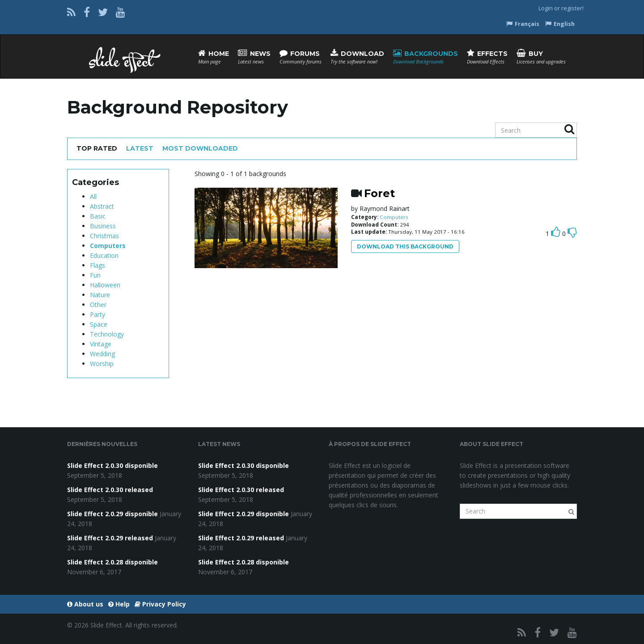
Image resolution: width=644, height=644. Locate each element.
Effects (487, 57)
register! (572, 8)
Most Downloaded (200, 148)
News (254, 57)
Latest (140, 148)
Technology (107, 334)
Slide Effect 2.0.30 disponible (112, 465)
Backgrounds (426, 57)
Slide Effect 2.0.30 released (110, 490)
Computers (108, 246)
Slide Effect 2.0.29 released (110, 538)
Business (103, 226)
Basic (98, 216)
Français (523, 24)
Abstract (102, 206)
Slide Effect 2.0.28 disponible (112, 562)
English (560, 24)
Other (98, 305)
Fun (95, 275)
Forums (301, 57)
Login (546, 8)
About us (85, 604)
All (93, 196)
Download (357, 57)
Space (99, 324)
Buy (541, 57)
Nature (100, 295)
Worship (102, 364)
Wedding (102, 354)
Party (97, 314)
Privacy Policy (160, 604)
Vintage (101, 344)
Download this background (405, 246)
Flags (97, 265)
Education (104, 255)
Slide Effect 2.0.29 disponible (112, 514)
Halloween (105, 285)
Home (214, 57)
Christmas (104, 236)
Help (119, 604)
